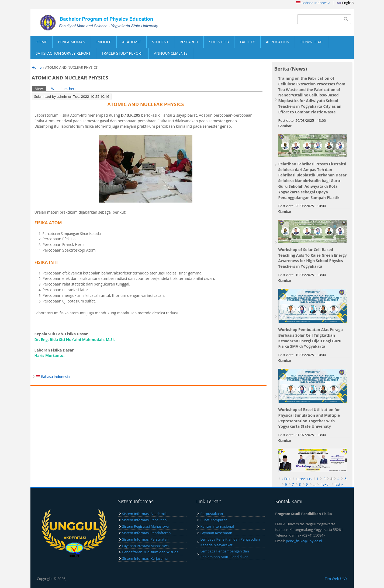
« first (286, 479)
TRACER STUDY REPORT (122, 53)
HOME (41, 42)
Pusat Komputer (214, 520)
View (41, 88)
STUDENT (160, 42)
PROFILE (104, 42)
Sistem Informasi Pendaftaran (146, 533)
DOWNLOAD (312, 42)
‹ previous (304, 479)
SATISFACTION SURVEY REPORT (63, 53)
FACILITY (247, 42)
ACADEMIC (132, 42)
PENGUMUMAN (72, 42)
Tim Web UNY (336, 579)
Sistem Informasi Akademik (144, 514)
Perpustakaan (212, 514)
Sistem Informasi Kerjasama (145, 558)
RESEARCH (189, 42)
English (345, 3)
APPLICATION (278, 42)
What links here (64, 89)
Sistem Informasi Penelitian (144, 520)
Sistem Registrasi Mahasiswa (145, 526)
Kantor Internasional (217, 526)
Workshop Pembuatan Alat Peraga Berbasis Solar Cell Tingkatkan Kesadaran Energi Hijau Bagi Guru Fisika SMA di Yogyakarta (311, 338)
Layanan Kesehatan (216, 533)
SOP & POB (219, 42)
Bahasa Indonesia (313, 3)
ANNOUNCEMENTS (171, 53)
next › (325, 484)
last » (339, 484)
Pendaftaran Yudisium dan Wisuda (150, 552)
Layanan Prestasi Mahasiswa (145, 546)
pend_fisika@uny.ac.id (304, 541)
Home (37, 67)
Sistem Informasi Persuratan (145, 539)
